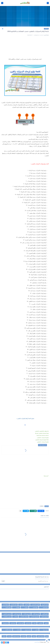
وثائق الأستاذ (8, 607)
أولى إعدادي (21, 623)
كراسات (18, 630)
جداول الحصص (14, 605)
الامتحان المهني (41, 636)
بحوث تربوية (45, 630)
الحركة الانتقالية (16, 636)
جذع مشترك (6, 623)
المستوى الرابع (45, 617)
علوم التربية (35, 607)
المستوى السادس (35, 617)
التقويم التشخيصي (35, 605)
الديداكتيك (27, 605)
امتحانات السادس (24, 617)
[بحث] (2, 3)
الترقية (34, 636)
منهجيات (18, 607)
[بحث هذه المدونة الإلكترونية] (27, 581)
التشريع (29, 636)
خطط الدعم (6, 605)
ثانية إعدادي (13, 623)
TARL (35, 623)
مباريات (9, 636)
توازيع (21, 605)
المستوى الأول (36, 614)
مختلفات (46, 29)
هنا (25, 425)
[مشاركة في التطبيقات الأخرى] (20, 511)
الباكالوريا (40, 623)
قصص (37, 630)
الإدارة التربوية (45, 605)
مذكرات (26, 607)
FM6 (47, 636)
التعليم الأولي (45, 614)
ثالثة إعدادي (28, 623)
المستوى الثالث (27, 614)
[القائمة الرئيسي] (48, 3)
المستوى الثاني (17, 614)
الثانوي (46, 623)
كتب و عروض (28, 630)
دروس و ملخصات (7, 617)
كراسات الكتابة (9, 630)
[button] (41, 511)
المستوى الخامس (7, 614)
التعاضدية (23, 636)
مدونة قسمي (37, 642)
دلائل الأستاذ (45, 607)
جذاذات (16, 617)
